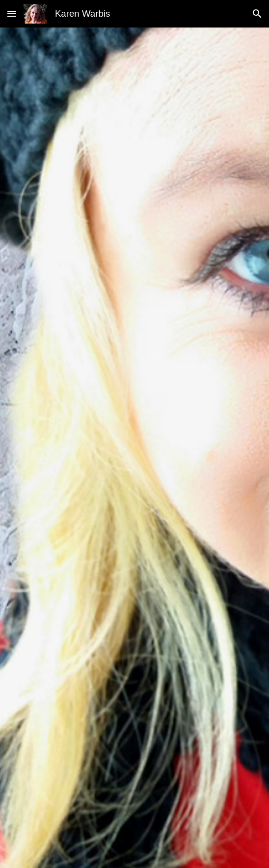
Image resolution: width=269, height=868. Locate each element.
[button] (12, 14)
